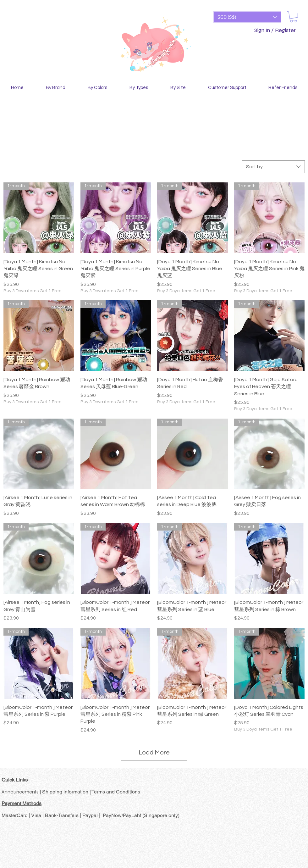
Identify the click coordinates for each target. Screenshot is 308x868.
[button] (247, 17)
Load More (154, 753)
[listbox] (247, 17)
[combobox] (273, 167)
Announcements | (22, 792)
